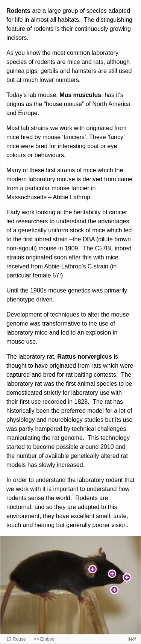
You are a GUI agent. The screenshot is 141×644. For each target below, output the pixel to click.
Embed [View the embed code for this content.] (47, 639)
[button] (92, 569)
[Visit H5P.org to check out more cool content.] (132, 639)
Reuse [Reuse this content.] (19, 639)
